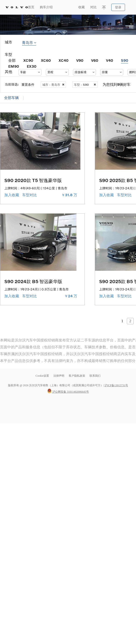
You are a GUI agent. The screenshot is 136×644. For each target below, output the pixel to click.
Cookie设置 (42, 376)
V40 (110, 60)
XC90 (28, 60)
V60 (95, 60)
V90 (80, 60)
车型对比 (30, 195)
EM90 (14, 66)
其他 (8, 72)
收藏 (82, 7)
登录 (118, 7)
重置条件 (28, 85)
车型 (8, 55)
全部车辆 (11, 98)
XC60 (46, 60)
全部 (12, 60)
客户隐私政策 (77, 376)
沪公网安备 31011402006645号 (68, 392)
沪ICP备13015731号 (116, 385)
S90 (125, 60)
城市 (8, 42)
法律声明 (59, 376)
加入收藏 (12, 195)
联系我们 (95, 376)
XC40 (64, 60)
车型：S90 (85, 85)
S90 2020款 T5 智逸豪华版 (33, 180)
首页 (31, 7)
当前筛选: (12, 84)
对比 (93, 7)
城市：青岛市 (53, 85)
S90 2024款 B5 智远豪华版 (33, 281)
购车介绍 (46, 7)
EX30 (32, 66)
